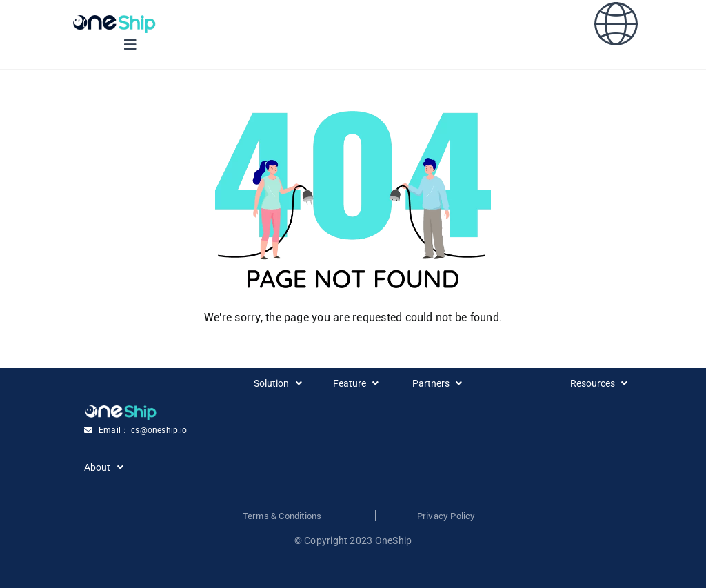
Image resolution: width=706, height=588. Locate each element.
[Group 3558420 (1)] (114, 20)
